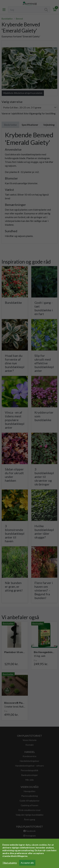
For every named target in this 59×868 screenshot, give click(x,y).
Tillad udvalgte (10, 863)
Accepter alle (27, 863)
